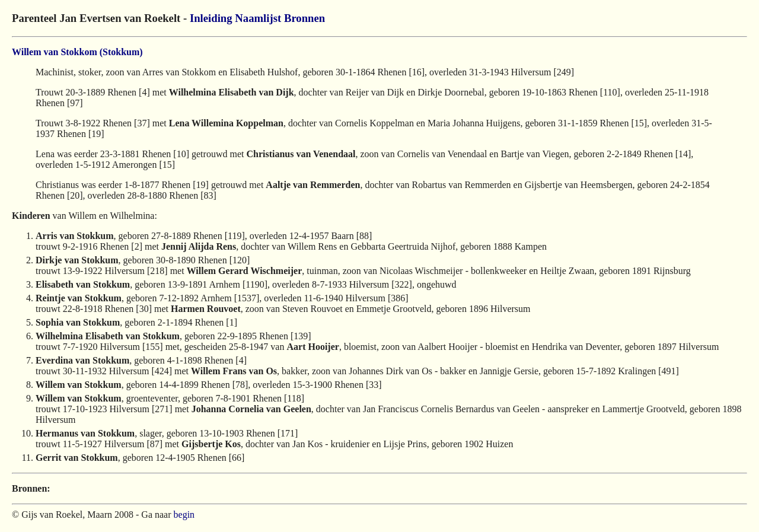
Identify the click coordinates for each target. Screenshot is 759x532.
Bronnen (304, 18)
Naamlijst (258, 18)
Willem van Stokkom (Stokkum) (77, 52)
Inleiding (211, 18)
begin (184, 515)
